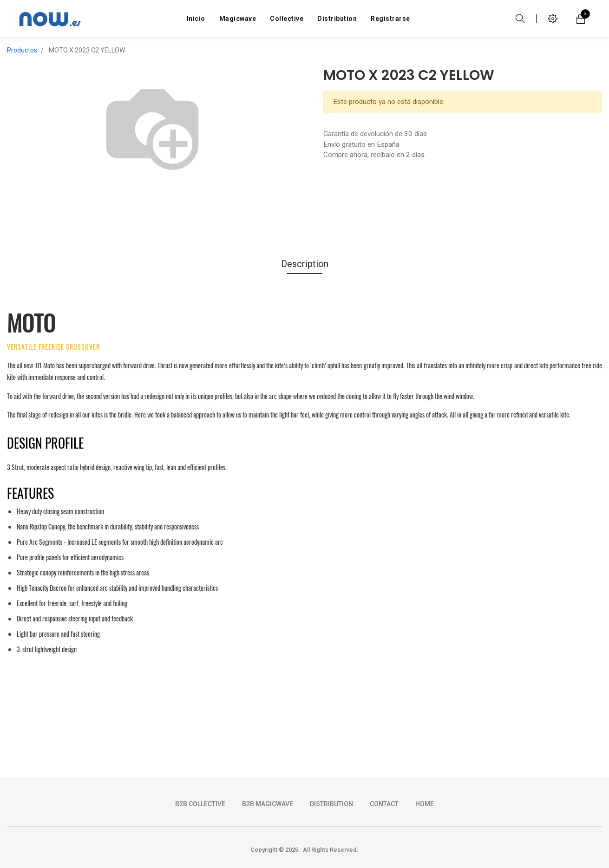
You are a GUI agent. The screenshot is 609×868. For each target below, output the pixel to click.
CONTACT (384, 804)
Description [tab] (305, 264)
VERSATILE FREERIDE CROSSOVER (53, 347)
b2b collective (200, 804)
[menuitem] (196, 19)
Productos (22, 50)
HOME (425, 804)
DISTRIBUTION (331, 804)
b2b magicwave (268, 804)
